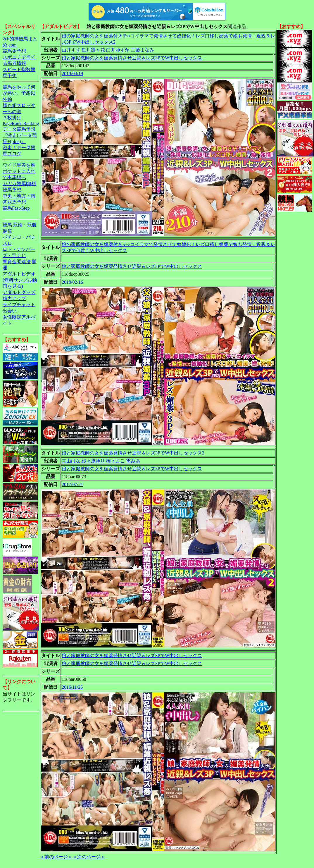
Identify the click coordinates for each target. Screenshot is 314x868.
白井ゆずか (118, 50)
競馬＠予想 (14, 51)
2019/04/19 (72, 74)
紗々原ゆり (93, 461)
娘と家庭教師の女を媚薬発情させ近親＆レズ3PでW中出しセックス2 (133, 453)
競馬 (7, 225)
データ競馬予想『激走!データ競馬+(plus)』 (20, 135)
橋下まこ (115, 461)
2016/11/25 (72, 687)
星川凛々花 (93, 50)
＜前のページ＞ (56, 857)
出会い (10, 311)
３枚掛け (12, 118)
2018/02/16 (72, 282)
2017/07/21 (72, 484)
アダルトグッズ (19, 292)
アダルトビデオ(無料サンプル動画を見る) (20, 280)
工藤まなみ (142, 50)
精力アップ (14, 298)
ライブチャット (19, 305)
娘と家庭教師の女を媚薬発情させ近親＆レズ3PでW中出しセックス (132, 58)
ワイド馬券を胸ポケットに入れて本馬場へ (19, 171)
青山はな (71, 461)
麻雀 (7, 231)
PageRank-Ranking (21, 124)
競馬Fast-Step (16, 208)
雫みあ (133, 461)
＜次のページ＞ (89, 857)
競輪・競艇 (25, 225)
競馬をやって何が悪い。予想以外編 (19, 93)
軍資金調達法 (17, 262)
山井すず (71, 50)
